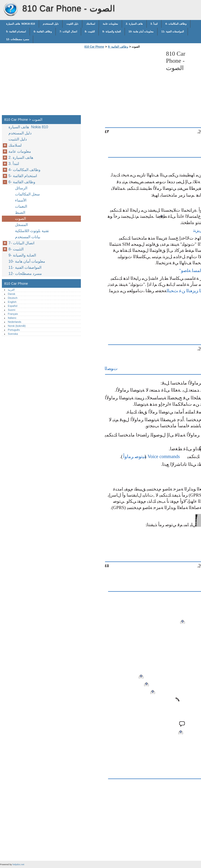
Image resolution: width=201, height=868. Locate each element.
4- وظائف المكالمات (176, 24)
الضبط (20, 212)
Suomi (12, 310)
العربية (11, 290)
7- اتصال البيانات (68, 31)
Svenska (13, 334)
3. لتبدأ (154, 24)
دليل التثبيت (72, 24)
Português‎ (14, 330)
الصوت (20, 219)
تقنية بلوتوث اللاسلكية (32, 231)
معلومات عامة (110, 24)
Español (12, 306)
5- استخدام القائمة (16, 31)
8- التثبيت (90, 31)
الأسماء (21, 200)
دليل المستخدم (51, 24)
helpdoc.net (18, 864)
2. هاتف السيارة (134, 24)
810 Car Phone (11, 9)
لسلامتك (91, 24)
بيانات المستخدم (28, 237)
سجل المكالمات (27, 194)
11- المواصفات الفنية (172, 31)
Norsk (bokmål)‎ (17, 326)
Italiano (12, 318)
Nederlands (14, 322)
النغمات (21, 206)
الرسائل (21, 188)
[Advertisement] (123, 83)
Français (13, 314)
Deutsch (13, 298)
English (12, 302)
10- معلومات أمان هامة (141, 31)
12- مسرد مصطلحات (18, 39)
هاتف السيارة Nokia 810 (21, 24)
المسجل (21, 225)
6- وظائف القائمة (43, 31)
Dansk (12, 294)
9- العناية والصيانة (112, 31)
